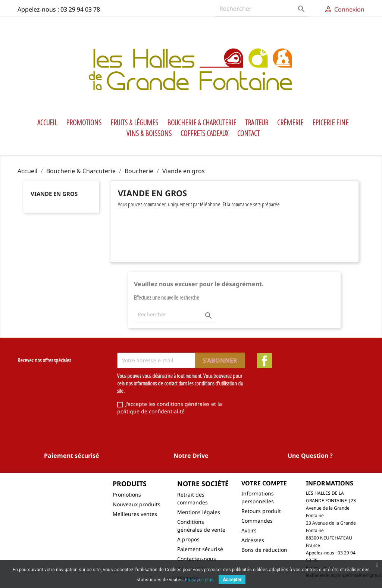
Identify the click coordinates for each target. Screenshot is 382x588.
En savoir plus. (200, 580)
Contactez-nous (197, 559)
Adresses (253, 540)
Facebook (264, 361)
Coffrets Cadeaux (204, 134)
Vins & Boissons (149, 134)
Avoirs (249, 530)
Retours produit (261, 511)
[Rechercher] (262, 9)
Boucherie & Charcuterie (202, 123)
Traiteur (257, 123)
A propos (188, 539)
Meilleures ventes (135, 514)
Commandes (257, 521)
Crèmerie (290, 123)
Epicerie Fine (330, 123)
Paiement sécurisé (200, 549)
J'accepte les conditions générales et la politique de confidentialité (170, 408)
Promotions (84, 123)
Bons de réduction (264, 550)
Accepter (232, 580)
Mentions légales (199, 512)
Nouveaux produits (137, 504)
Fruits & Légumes (134, 123)
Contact (248, 134)
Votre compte (264, 483)
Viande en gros (54, 194)
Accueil (47, 123)
